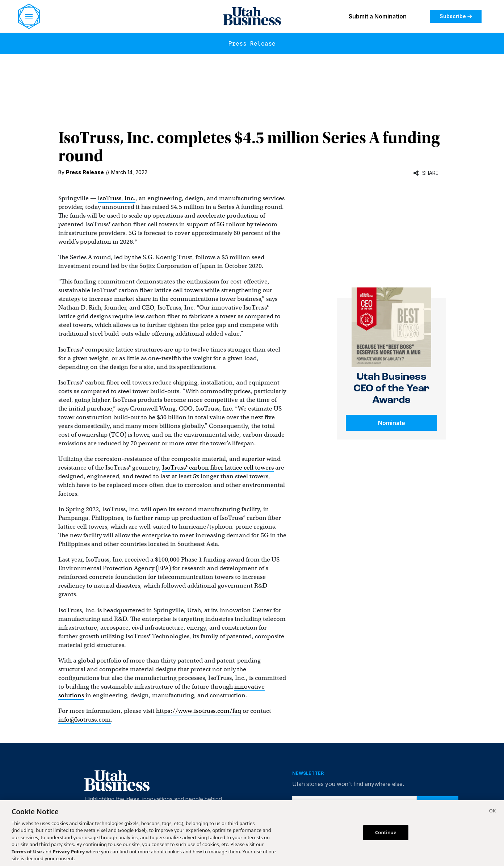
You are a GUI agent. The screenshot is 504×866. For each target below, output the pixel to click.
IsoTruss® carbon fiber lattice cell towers (218, 468)
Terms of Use (27, 852)
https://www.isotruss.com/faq (199, 711)
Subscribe (456, 16)
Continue (386, 832)
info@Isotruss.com (85, 720)
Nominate (392, 423)
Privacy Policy (69, 852)
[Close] (492, 812)
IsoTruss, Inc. (117, 198)
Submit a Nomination (378, 16)
